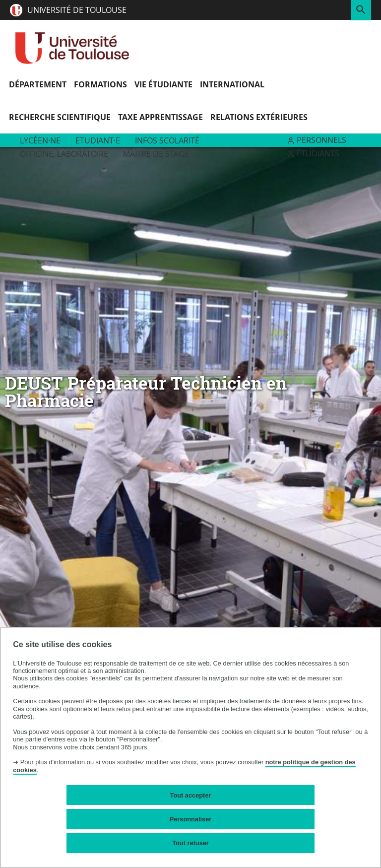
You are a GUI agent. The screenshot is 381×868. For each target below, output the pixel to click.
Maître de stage (156, 154)
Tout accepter (191, 795)
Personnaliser (191, 819)
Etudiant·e (98, 140)
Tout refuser (190, 843)
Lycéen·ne (40, 140)
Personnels (321, 140)
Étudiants (318, 153)
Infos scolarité (167, 140)
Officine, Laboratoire (64, 154)
